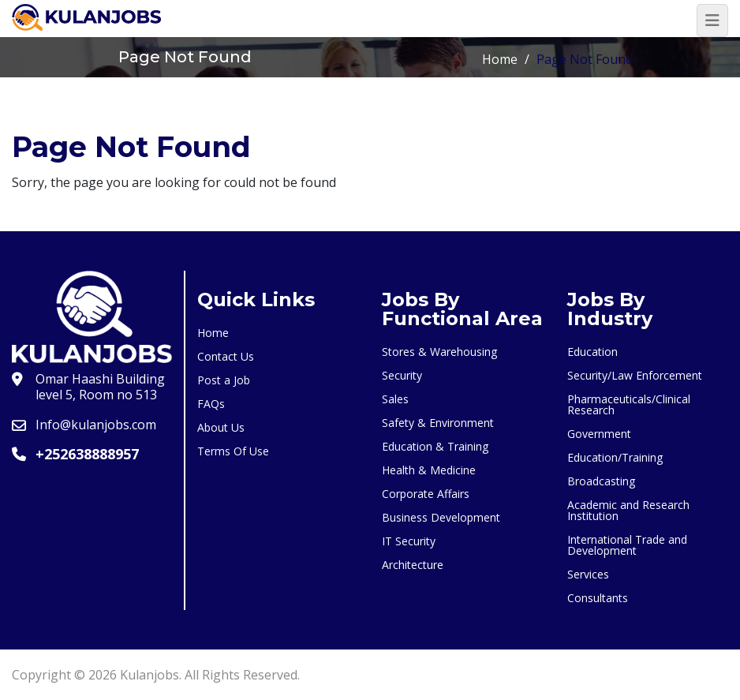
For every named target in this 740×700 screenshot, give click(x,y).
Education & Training (435, 446)
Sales (395, 399)
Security (402, 375)
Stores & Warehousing (439, 352)
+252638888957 (87, 454)
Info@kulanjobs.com (96, 425)
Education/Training (615, 457)
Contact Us (226, 356)
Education (592, 352)
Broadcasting (601, 481)
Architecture (413, 565)
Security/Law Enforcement (635, 375)
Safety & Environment (438, 423)
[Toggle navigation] (712, 21)
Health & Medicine (429, 470)
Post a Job (224, 380)
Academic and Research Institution (628, 510)
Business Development (441, 517)
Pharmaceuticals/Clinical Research (629, 404)
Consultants (598, 598)
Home (500, 59)
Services (588, 574)
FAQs (211, 404)
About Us (221, 427)
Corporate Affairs (426, 494)
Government (599, 434)
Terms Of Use (233, 451)
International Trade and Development (627, 545)
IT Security (409, 541)
